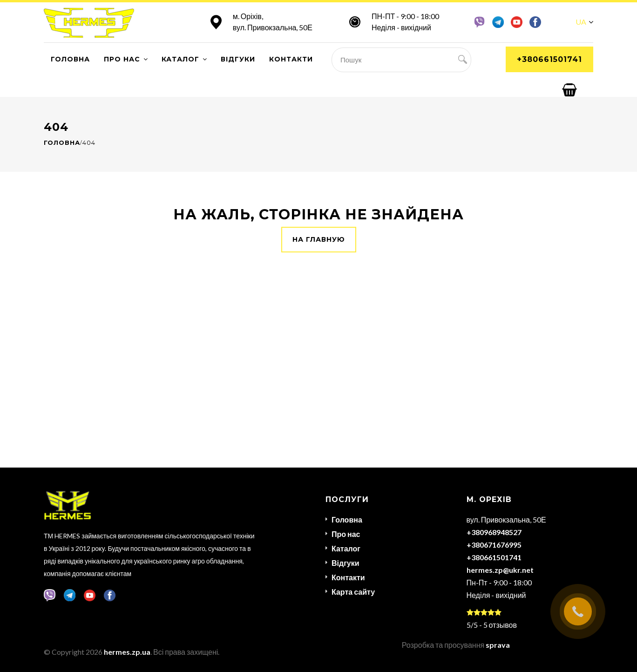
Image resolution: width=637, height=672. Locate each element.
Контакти (291, 59)
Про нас (122, 59)
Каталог (180, 59)
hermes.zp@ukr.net (500, 570)
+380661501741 (549, 59)
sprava (498, 645)
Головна (70, 59)
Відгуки (238, 59)
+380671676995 (494, 545)
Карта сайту (353, 592)
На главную (319, 239)
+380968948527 (494, 532)
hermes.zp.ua (127, 652)
